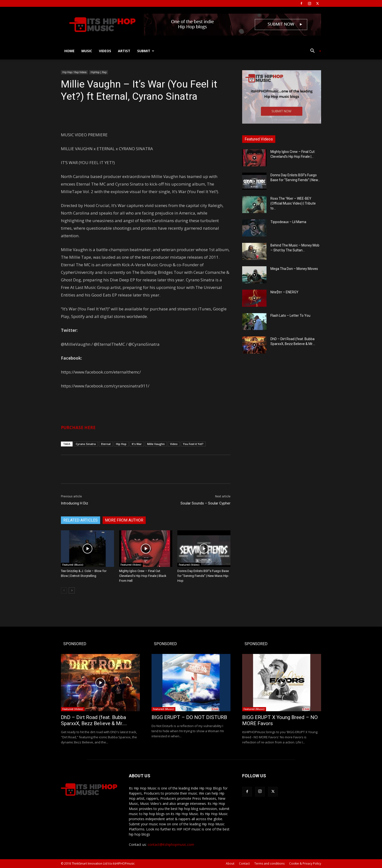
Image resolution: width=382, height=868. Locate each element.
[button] (314, 51)
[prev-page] (64, 590)
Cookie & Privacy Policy (305, 863)
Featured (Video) (131, 565)
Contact (244, 863)
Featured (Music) (73, 565)
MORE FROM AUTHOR (124, 520)
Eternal (106, 444)
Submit (146, 51)
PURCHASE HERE (78, 428)
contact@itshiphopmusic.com (171, 844)
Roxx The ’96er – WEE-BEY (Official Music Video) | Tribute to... (293, 203)
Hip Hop (121, 444)
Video (174, 444)
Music (87, 51)
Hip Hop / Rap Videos (74, 72)
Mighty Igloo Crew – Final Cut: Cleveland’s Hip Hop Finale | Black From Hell (143, 576)
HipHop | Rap (99, 72)
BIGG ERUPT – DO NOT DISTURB (189, 717)
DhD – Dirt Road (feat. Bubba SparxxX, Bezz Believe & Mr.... (94, 720)
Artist (124, 51)
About (230, 863)
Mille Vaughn (156, 444)
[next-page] (72, 590)
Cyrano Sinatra (86, 444)
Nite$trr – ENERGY (284, 292)
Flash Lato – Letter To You (290, 316)
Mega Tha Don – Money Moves (294, 269)
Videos (105, 51)
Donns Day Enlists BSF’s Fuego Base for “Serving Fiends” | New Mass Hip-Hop (203, 576)
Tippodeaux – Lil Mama (288, 222)
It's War (137, 444)
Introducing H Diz (75, 503)
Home (69, 51)
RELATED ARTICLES (81, 520)
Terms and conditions (269, 863)
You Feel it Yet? (193, 444)
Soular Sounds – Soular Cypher (205, 503)
